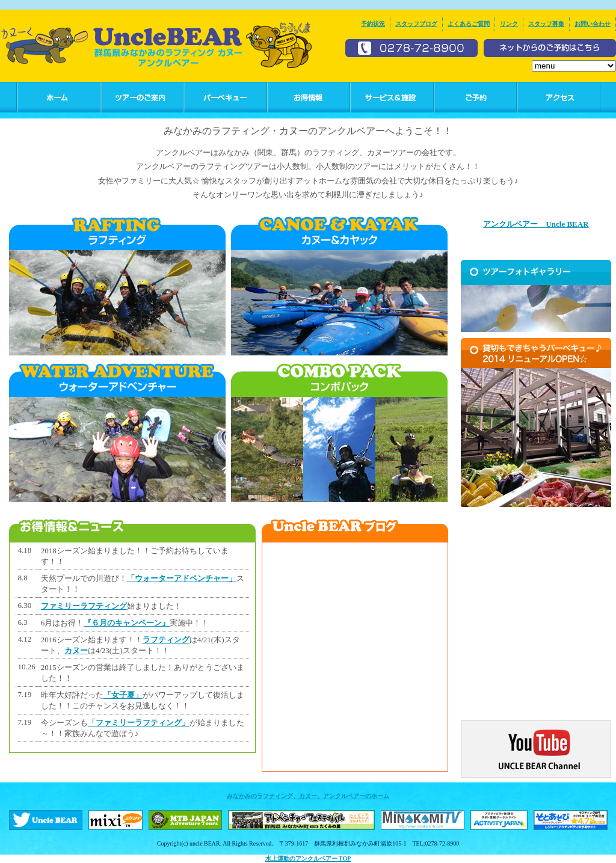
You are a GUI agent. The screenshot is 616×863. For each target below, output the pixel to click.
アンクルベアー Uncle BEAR (536, 224)
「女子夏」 (123, 695)
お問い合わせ (593, 24)
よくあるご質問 (469, 24)
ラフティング (166, 640)
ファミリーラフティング (84, 606)
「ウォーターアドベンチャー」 (182, 578)
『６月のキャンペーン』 (127, 623)
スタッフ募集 (546, 24)
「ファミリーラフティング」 (139, 723)
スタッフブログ (416, 24)
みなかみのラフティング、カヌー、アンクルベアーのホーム (308, 796)
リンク (509, 24)
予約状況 (373, 24)
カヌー (76, 650)
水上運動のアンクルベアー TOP (308, 858)
